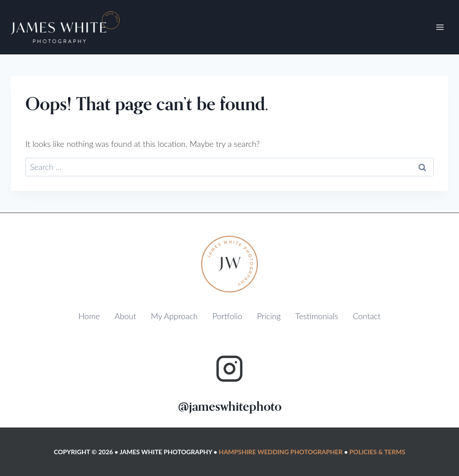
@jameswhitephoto (230, 407)
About (126, 316)
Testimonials (317, 316)
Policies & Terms (377, 452)
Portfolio (227, 316)
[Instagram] (229, 369)
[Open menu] (440, 27)
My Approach (174, 316)
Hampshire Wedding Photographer (281, 452)
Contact (367, 316)
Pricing (269, 316)
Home (89, 316)
